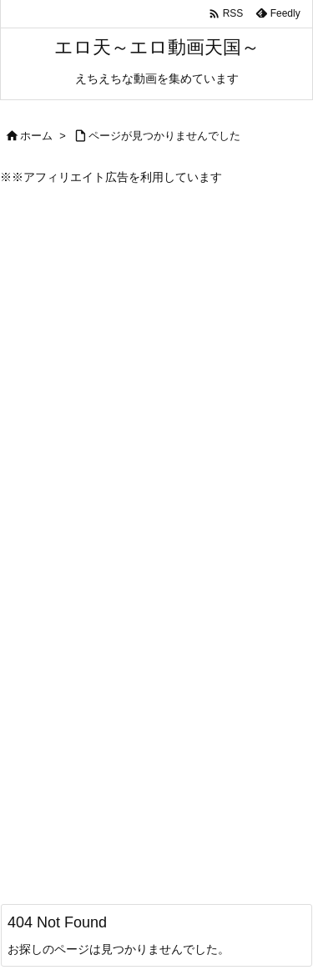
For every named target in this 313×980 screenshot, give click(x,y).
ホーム (36, 136)
